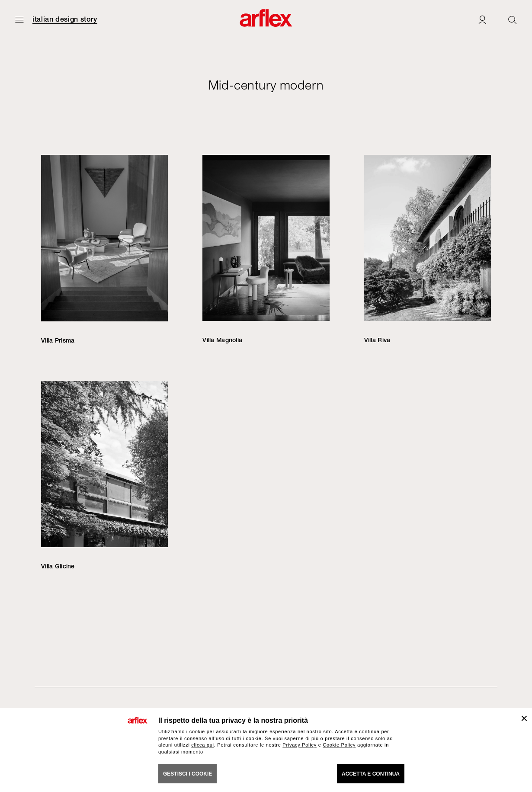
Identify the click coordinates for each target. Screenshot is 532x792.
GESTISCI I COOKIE (187, 774)
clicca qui (202, 745)
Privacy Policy (300, 745)
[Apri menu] (19, 20)
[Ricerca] (513, 20)
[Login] (482, 20)
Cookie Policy (339, 745)
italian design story (65, 19)
